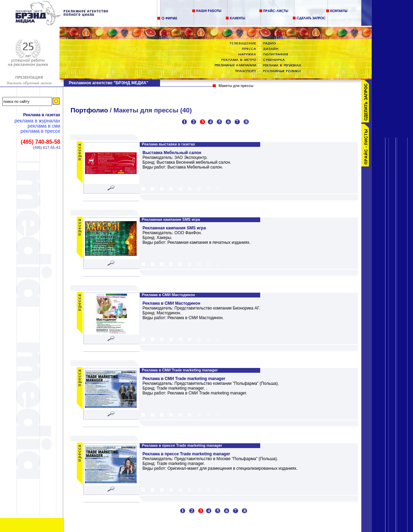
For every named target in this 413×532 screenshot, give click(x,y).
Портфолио (89, 110)
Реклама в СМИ (44, 126)
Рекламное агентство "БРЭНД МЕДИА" (109, 83)
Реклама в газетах (42, 115)
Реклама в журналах (37, 121)
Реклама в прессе (40, 131)
